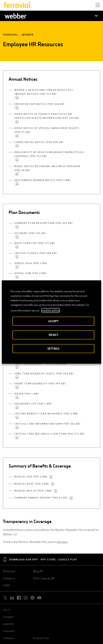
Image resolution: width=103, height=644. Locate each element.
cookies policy (51, 311)
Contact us (9, 578)
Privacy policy (9, 631)
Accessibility (8, 617)
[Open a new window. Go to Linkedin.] (12, 598)
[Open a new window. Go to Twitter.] (5, 598)
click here (62, 542)
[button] (98, 5)
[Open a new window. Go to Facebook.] (19, 598)
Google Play (68, 560)
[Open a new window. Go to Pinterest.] (32, 598)
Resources (9, 571)
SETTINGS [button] (53, 349)
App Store (48, 560)
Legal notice (8, 624)
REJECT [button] (53, 335)
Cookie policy (9, 638)
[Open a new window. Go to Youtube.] (39, 598)
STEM (6, 586)
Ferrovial (11, 35)
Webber (28, 35)
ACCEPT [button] (53, 321)
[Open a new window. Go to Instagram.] (26, 598)
